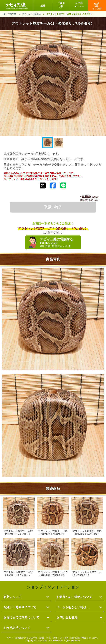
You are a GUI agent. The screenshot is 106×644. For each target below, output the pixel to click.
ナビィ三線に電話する (59, 242)
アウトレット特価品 (31, 14)
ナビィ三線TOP (9, 14)
